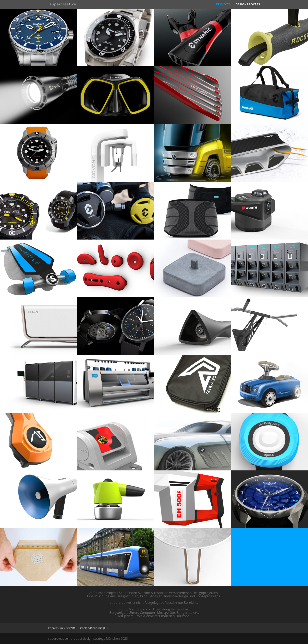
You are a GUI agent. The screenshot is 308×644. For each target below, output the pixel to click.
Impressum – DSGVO (61, 628)
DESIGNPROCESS (248, 5)
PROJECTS (223, 5)
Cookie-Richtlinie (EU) (94, 628)
